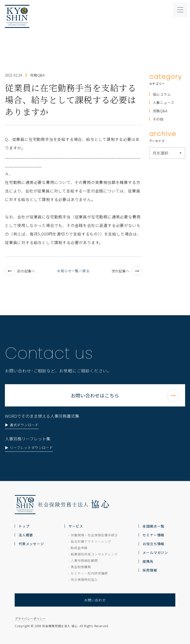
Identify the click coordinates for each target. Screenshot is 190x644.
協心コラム (162, 94)
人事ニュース (164, 102)
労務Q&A (160, 111)
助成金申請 (79, 548)
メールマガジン (155, 553)
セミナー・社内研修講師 (89, 573)
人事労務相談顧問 (84, 560)
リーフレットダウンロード (31, 461)
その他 (158, 119)
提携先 (148, 561)
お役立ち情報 (153, 544)
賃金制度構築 (81, 567)
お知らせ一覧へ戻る (73, 271)
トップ (24, 526)
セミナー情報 (153, 535)
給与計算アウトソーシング (91, 541)
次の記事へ (127, 271)
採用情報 (150, 570)
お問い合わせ (95, 600)
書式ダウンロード (24, 439)
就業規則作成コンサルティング (94, 554)
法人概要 (26, 535)
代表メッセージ (31, 544)
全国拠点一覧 (153, 526)
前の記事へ (20, 271)
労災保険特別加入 (84, 580)
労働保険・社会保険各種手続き (94, 535)
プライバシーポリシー (30, 619)
